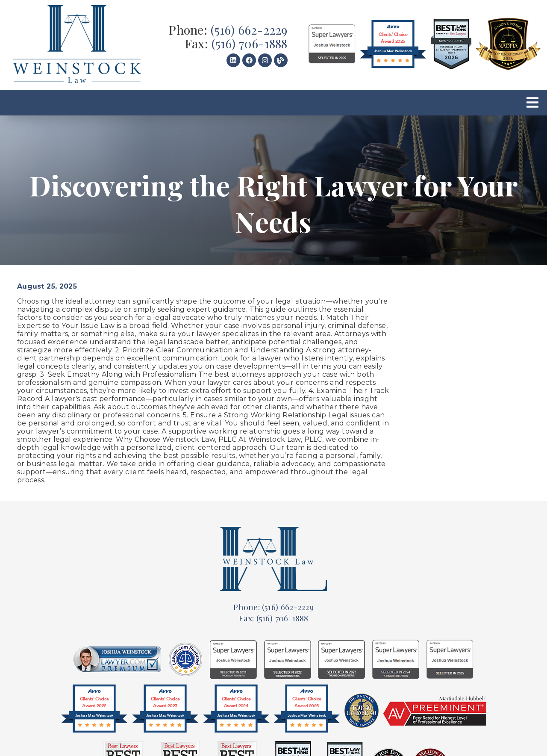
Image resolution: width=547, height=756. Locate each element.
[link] (77, 45)
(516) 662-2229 (249, 30)
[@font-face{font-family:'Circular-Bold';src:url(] (94, 711)
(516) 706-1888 (250, 43)
